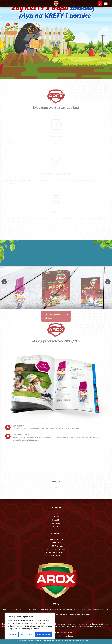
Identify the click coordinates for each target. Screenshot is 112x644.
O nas (56, 513)
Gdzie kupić (56, 523)
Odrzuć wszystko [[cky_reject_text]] (26, 634)
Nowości (56, 517)
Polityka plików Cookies (65, 636)
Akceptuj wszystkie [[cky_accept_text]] (43, 634)
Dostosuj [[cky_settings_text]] (12, 634)
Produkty (56, 520)
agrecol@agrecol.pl (59, 552)
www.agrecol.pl (56, 555)
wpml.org (40, 640)
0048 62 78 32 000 (57, 549)
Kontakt (56, 526)
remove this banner (84, 640)
